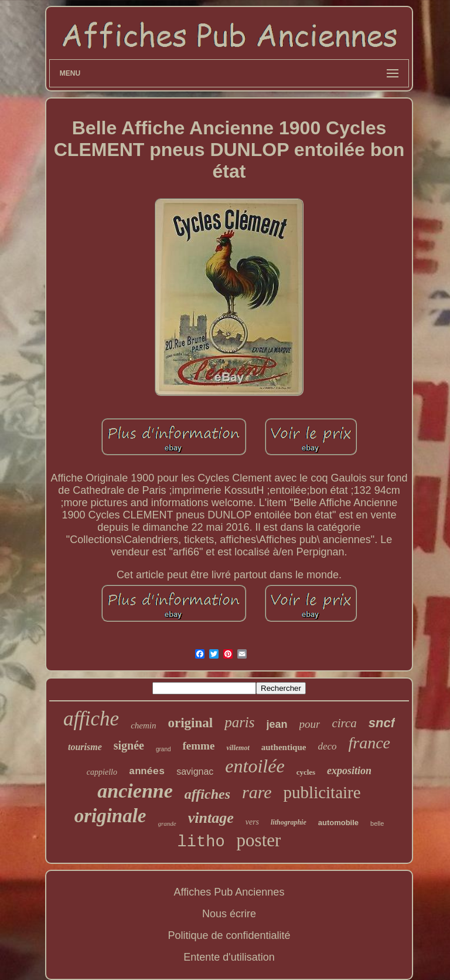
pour (310, 724)
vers (252, 822)
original (190, 723)
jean (277, 724)
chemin (143, 725)
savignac (195, 772)
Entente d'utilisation (229, 957)
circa (344, 723)
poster (259, 840)
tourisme (85, 747)
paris (239, 722)
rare (257, 792)
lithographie (289, 822)
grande (167, 823)
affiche (91, 719)
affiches (207, 794)
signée (129, 745)
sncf (382, 723)
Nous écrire (229, 914)
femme (199, 746)
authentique (284, 747)
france (370, 743)
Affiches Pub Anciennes (229, 892)
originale (110, 816)
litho (201, 842)
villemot (238, 748)
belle (377, 823)
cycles (306, 772)
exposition (349, 771)
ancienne (135, 791)
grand (163, 749)
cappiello (102, 772)
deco (327, 746)
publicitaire (322, 792)
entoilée (255, 766)
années (147, 772)
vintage (211, 818)
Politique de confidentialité (229, 935)
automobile (338, 823)
